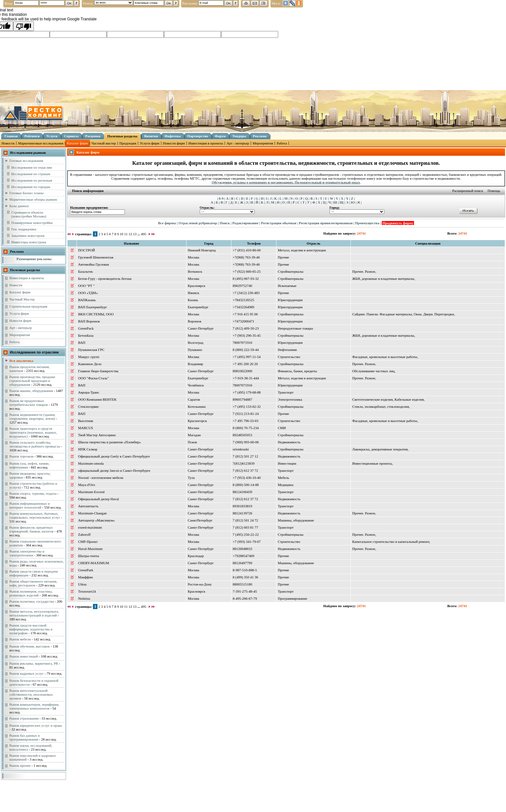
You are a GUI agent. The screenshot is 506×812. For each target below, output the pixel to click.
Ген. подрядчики (24, 229)
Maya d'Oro (86, 485)
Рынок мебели (20, 639)
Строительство (289, 357)
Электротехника (290, 399)
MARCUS (86, 428)
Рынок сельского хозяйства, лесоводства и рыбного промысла (35, 444)
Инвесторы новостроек (29, 242)
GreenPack (86, 328)
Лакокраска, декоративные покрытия (380, 449)
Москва (193, 257)
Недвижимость (289, 442)
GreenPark (86, 570)
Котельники (197, 406)
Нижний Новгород (202, 250)
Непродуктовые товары (295, 328)
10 (121, 234)
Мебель (283, 478)
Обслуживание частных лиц (373, 371)
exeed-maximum (90, 527)
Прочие (283, 257)
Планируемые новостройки (32, 223)
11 (126, 234)
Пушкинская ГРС (91, 350)
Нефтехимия (287, 350)
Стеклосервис (89, 406)
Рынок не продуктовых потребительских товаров (29, 403)
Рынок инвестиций (24, 656)
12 (130, 234)
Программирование (293, 598)
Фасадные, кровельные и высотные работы (385, 357)
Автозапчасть (88, 506)
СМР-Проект (88, 542)
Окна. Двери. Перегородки (434, 314)
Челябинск (196, 385)
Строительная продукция (28, 306)
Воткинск (195, 271)
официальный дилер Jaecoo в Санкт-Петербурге (114, 470)
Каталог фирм (77, 143)
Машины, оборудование (296, 520)
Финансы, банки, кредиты (297, 371)
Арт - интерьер (238, 143)
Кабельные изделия (409, 399)
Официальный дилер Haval (99, 499)
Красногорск (197, 421)
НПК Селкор (88, 449)
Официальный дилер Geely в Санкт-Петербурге (114, 456)
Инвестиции (287, 463)
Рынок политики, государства (32, 601)
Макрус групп (89, 357)
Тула (191, 478)
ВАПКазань (87, 300)
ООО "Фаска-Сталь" (93, 378)
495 (144, 234)
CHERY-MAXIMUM (94, 563)
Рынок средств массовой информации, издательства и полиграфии (31, 629)
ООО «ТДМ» (88, 293)
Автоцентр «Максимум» (96, 520)
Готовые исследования (26, 161)
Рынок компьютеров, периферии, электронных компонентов (34, 706)
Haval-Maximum (90, 549)
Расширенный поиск (468, 191)
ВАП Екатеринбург (92, 307)
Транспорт (286, 392)
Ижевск (194, 293)
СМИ (282, 428)
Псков (192, 442)
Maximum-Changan (92, 513)
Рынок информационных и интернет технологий (30, 505)
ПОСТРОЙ (86, 250)
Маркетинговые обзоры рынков (33, 199)
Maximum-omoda (91, 463)
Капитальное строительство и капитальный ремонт (391, 542)
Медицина (286, 485)
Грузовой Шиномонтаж (96, 257)
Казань (193, 300)
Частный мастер (104, 143)
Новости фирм (174, 143)
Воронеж (195, 321)
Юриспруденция (290, 300)
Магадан (194, 435)
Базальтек (86, 271)
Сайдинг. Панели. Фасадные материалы (382, 314)
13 (135, 234)
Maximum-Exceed (91, 492)
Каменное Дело (90, 364)
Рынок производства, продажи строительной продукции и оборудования (32, 381)
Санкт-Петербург (201, 328)
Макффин (86, 577)
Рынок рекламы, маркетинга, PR (34, 663)
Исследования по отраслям (32, 167)
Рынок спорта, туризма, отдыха (33, 493)
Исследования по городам (31, 187)
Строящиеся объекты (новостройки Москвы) (29, 214)
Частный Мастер (22, 299)
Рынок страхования (24, 718)
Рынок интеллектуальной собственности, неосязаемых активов (31, 694)
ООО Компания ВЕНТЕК (97, 399)
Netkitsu (84, 598)
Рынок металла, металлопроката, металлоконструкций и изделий (34, 613)
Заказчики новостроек (28, 236)
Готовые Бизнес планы (26, 193)
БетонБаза (86, 335)
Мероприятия (263, 143)
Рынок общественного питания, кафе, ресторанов (33, 583)
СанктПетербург (200, 520)
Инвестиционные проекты (372, 463)
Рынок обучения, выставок (30, 646)
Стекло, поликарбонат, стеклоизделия (380, 406)
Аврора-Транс (89, 392)
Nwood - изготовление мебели (101, 478)
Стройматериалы (291, 271)
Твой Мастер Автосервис (97, 435)
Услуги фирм (150, 143)
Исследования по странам (31, 174)
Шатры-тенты (89, 556)
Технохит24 (87, 591)
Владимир (196, 364)
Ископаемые (287, 286)
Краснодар (196, 556)
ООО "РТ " (86, 286)
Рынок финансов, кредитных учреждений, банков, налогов (31, 529)
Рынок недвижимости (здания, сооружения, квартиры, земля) (32, 417)
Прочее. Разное (364, 271)
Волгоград (196, 343)
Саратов (194, 399)
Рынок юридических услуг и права (36, 725)
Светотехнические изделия (372, 399)
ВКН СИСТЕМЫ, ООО (96, 314)
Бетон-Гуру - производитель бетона (105, 279)
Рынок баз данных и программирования (25, 737)
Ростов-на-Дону (200, 584)
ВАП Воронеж (89, 321)
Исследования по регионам (32, 180)
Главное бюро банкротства (98, 371)
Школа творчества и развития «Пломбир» (110, 442)
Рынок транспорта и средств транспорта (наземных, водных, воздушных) (33, 432)
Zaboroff (84, 534)
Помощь (494, 191)
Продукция (128, 143)
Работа (282, 143)
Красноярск (197, 286)
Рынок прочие (20, 765)
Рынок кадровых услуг (26, 673)
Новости (8, 143)
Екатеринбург (198, 307)
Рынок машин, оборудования (31, 391)
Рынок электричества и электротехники (27, 553)
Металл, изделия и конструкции (302, 250)
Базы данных (19, 206)
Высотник (86, 421)
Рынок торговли (21, 456)
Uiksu (82, 584)
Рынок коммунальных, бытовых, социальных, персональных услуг (35, 515)
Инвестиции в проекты (206, 143)
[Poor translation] (24, 26)
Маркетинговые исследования (41, 143)
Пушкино (195, 350)
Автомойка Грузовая (93, 264)
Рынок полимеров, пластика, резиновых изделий (31, 593)
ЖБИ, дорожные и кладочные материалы (383, 279)
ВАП (82, 343)
